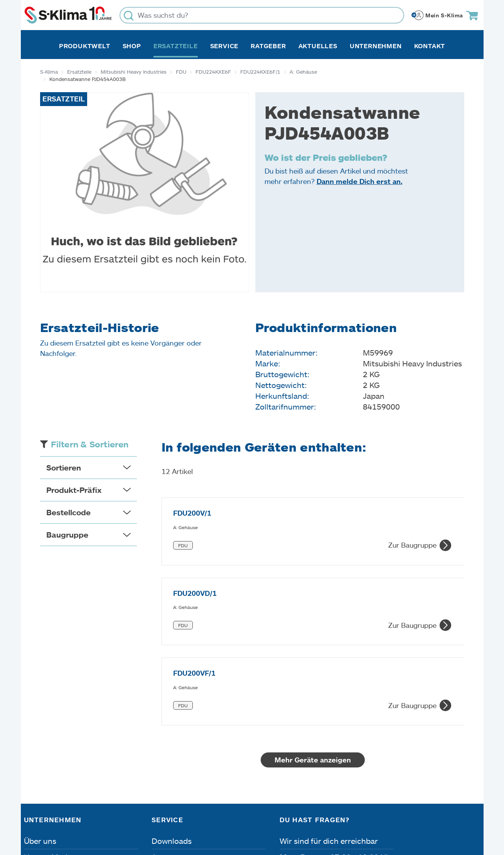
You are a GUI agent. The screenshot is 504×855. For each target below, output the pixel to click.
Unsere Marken (51, 725)
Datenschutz (105, 811)
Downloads (172, 709)
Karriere (38, 742)
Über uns (40, 709)
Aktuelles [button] (318, 46)
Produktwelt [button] (85, 46)
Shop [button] (132, 46)
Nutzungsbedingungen (271, 811)
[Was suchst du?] (262, 15)
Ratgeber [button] (268, 46)
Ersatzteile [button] (176, 46)
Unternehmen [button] (376, 46)
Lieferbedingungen (363, 811)
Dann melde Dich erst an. (360, 181)
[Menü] (475, 738)
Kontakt (430, 46)
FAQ (159, 774)
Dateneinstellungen (178, 811)
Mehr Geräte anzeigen (313, 628)
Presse (36, 758)
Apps (161, 725)
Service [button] (224, 46)
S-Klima (49, 72)
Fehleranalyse (176, 742)
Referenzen (44, 774)
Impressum (45, 811)
